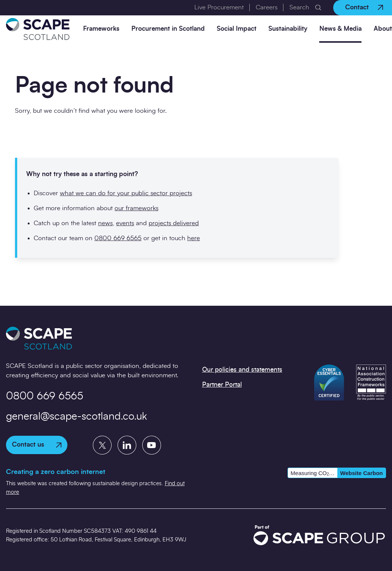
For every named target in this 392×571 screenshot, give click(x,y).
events (125, 223)
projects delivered (174, 223)
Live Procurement (219, 7)
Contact (364, 7)
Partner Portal (222, 385)
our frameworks (136, 208)
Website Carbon (362, 473)
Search (299, 7)
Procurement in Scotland (168, 29)
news (105, 223)
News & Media (341, 29)
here (194, 238)
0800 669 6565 (118, 238)
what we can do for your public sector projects (126, 193)
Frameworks (101, 29)
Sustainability (288, 29)
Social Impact (237, 29)
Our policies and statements (242, 370)
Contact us (37, 445)
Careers (267, 7)
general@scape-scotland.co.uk (77, 417)
